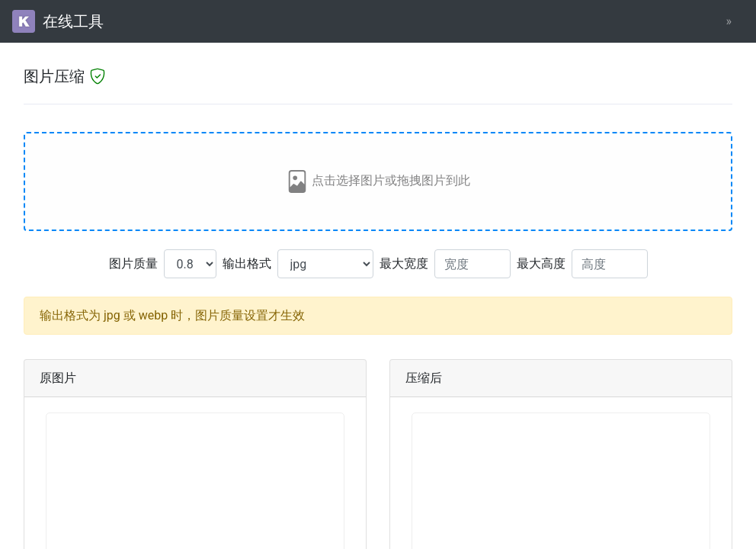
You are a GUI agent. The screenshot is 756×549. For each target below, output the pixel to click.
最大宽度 (404, 263)
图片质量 (133, 263)
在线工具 (58, 21)
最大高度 (541, 263)
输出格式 (247, 263)
